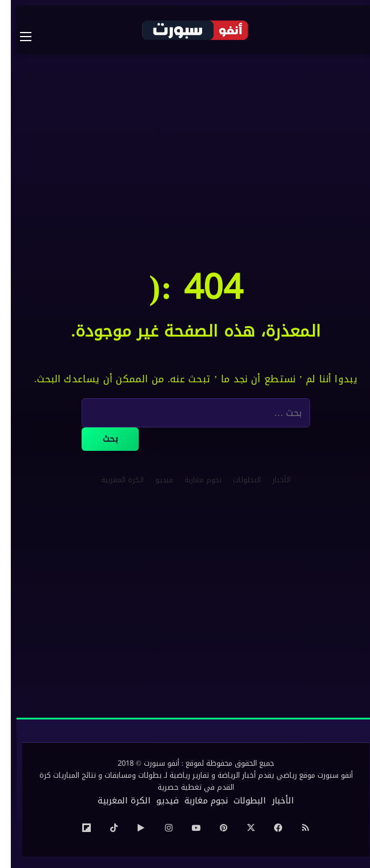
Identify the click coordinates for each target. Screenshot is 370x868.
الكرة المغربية (112, 480)
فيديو (153, 480)
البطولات (236, 480)
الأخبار (271, 480)
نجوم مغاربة (192, 480)
